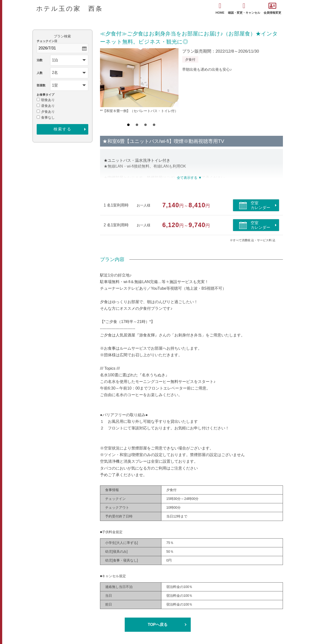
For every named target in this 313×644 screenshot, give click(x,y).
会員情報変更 (272, 8)
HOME (220, 8)
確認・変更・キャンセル (244, 8)
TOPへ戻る (158, 625)
